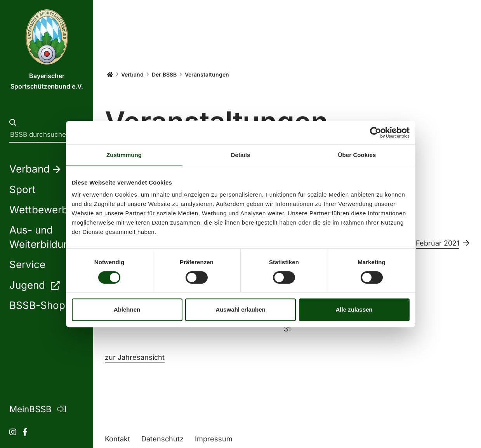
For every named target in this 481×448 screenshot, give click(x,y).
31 (287, 329)
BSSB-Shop (44, 305)
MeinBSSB (37, 409)
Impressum (214, 439)
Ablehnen (127, 309)
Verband (132, 74)
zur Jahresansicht (135, 357)
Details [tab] (241, 155)
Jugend (34, 285)
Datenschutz (162, 439)
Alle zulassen (354, 309)
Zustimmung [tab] (124, 155)
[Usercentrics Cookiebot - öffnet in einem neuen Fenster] (376, 132)
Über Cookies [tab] (357, 155)
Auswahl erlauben (240, 309)
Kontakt (117, 439)
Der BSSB (164, 74)
